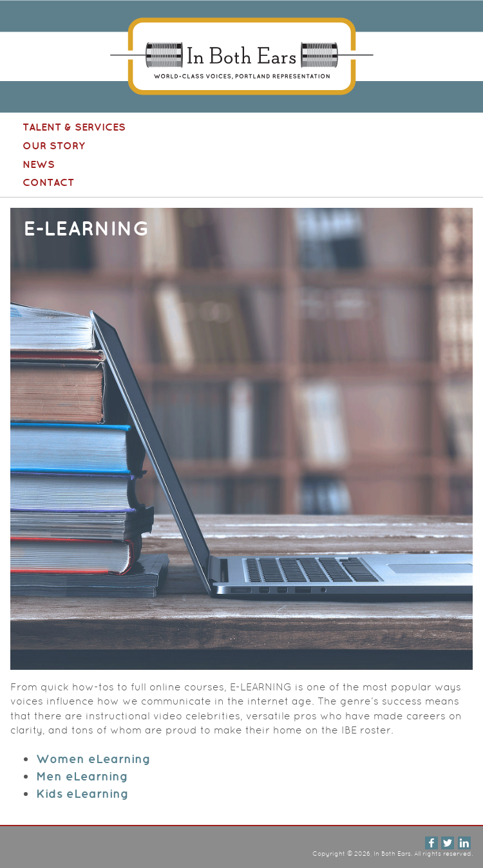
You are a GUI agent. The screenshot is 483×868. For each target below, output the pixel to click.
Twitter (448, 843)
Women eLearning (93, 759)
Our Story (54, 145)
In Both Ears (241, 56)
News (39, 164)
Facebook (431, 843)
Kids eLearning (82, 793)
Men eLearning (82, 776)
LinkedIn (464, 843)
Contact (48, 182)
